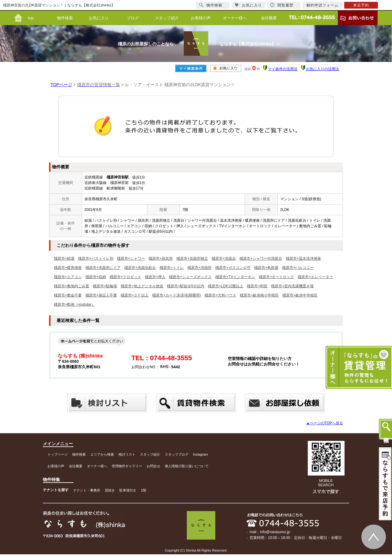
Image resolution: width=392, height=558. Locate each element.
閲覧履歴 (282, 5)
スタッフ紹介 (167, 18)
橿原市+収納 (96, 277)
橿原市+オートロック (276, 277)
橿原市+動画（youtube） (74, 304)
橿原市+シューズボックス (190, 277)
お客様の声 (201, 18)
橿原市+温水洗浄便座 (303, 258)
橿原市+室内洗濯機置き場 (292, 286)
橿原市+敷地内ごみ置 (72, 286)
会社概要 (269, 18)
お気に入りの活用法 (322, 69)
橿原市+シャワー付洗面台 (261, 258)
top (31, 18)
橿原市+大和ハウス (220, 295)
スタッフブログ (177, 454)
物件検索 (65, 18)
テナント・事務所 (87, 490)
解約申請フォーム (322, 5)
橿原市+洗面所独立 (192, 258)
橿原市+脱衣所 (161, 258)
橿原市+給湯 (64, 258)
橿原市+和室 (257, 286)
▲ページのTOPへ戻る (325, 423)
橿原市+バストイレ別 (96, 258)
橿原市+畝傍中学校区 (300, 295)
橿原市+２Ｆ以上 (135, 295)
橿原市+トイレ (172, 268)
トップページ (58, 454)
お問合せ (153, 466)
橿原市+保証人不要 (101, 295)
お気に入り (99, 18)
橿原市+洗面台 (224, 258)
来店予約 (361, 5)
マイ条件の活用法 (283, 69)
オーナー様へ (235, 18)
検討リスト (127, 454)
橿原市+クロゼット (125, 277)
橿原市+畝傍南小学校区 (259, 295)
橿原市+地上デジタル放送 (142, 286)
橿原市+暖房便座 (68, 268)
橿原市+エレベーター (315, 277)
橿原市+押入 (155, 277)
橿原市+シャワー (131, 258)
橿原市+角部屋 (266, 268)
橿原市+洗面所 (200, 268)
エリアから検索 (102, 454)
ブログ (133, 18)
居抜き (110, 490)
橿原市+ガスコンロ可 (233, 268)
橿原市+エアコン (68, 277)
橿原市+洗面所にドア (103, 268)
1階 (143, 490)
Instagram (200, 454)
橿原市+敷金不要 (68, 295)
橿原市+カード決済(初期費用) (177, 295)
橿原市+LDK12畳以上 (226, 286)
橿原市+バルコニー (298, 268)
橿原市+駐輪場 (105, 286)
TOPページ (61, 85)
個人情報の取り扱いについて (187, 466)
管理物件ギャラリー (127, 466)
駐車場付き (128, 490)
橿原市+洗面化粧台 (140, 268)
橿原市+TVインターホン (235, 277)
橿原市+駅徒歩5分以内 (186, 286)
